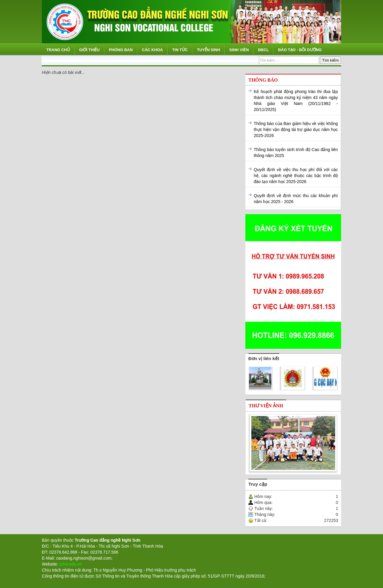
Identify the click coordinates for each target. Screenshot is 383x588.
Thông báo (263, 80)
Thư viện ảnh (266, 406)
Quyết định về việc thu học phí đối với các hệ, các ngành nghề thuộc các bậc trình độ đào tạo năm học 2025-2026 (296, 176)
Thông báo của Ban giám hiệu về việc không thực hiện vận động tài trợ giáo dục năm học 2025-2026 (296, 130)
